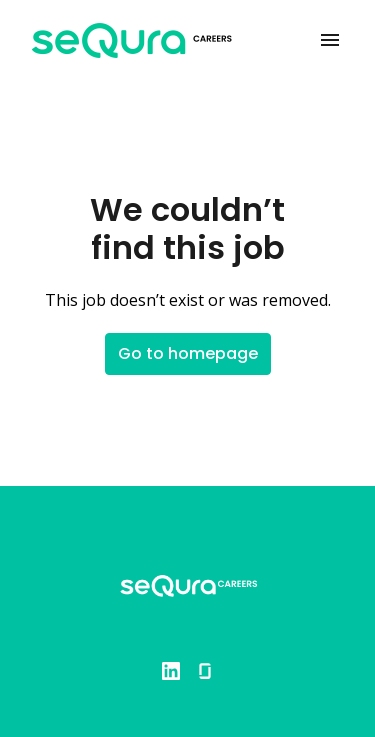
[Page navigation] (330, 40)
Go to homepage (188, 353)
